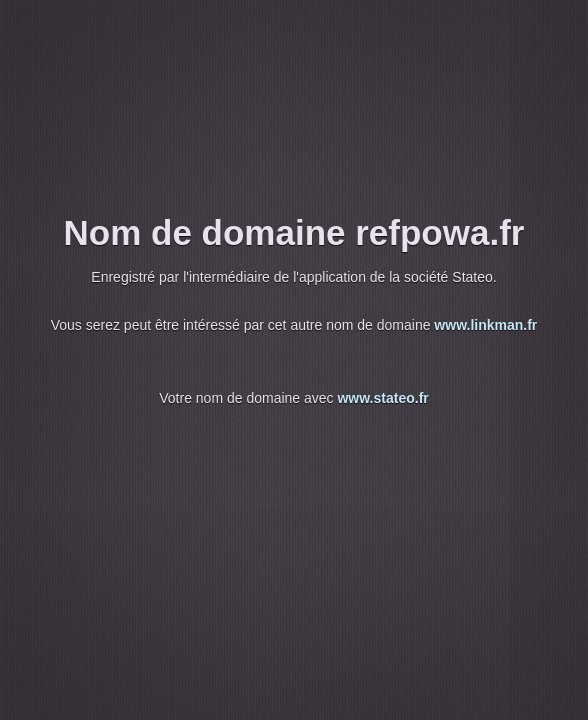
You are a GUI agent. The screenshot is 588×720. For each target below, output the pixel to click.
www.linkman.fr (485, 325)
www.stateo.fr (382, 398)
